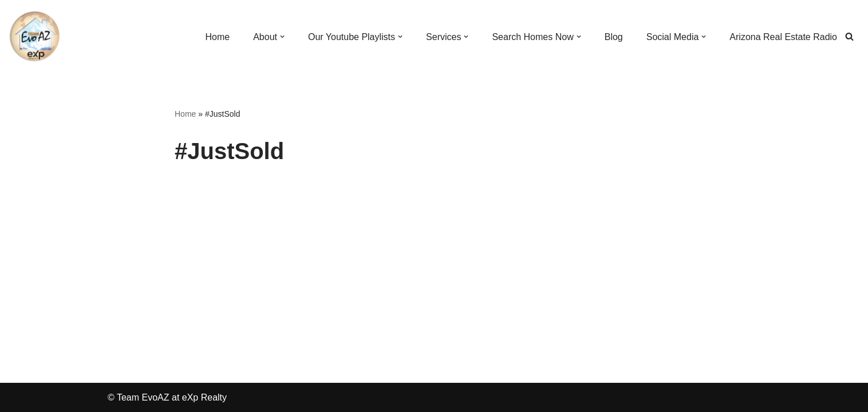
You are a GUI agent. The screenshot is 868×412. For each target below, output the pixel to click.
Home (185, 114)
